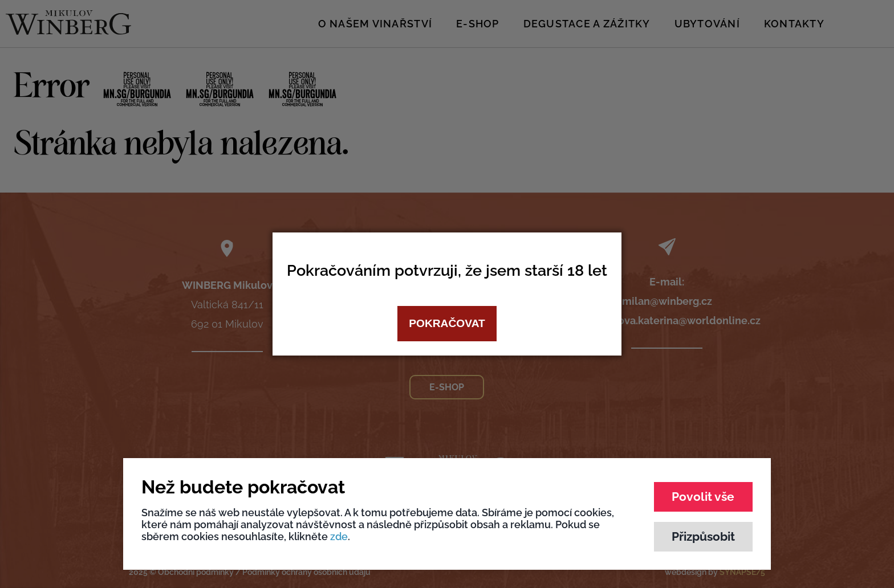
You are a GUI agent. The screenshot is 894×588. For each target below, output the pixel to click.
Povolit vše (703, 497)
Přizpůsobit (703, 536)
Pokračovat (447, 323)
